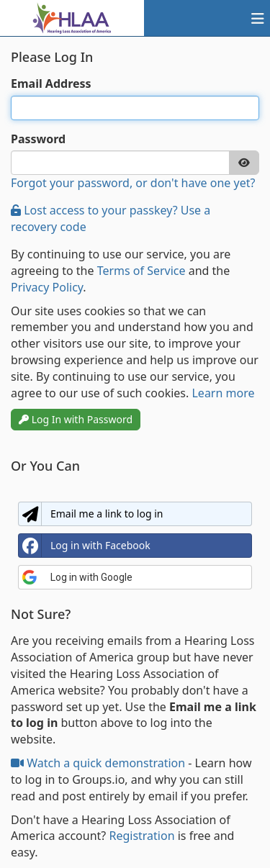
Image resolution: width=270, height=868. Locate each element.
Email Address (51, 83)
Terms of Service (141, 271)
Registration (141, 836)
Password (38, 139)
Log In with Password (76, 419)
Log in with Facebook (85, 546)
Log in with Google (77, 577)
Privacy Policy (47, 287)
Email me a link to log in (91, 514)
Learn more (223, 393)
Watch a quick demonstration (99, 763)
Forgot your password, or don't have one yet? (133, 183)
